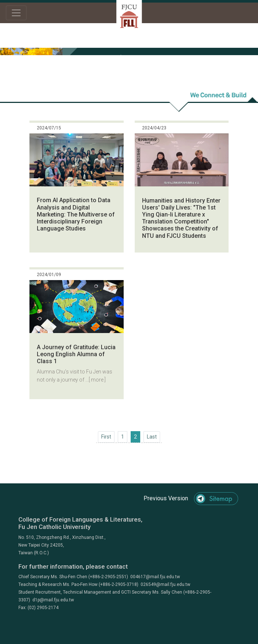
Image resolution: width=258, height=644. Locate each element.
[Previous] (106, 437)
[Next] (152, 437)
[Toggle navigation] (16, 13)
